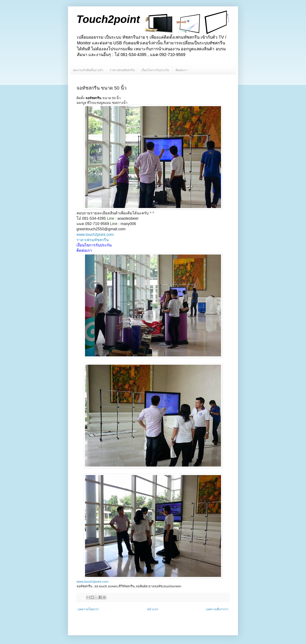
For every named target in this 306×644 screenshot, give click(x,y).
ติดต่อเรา (181, 70)
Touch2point (108, 19)
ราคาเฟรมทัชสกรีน (122, 70)
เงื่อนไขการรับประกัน (155, 70)
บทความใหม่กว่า (88, 609)
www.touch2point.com (95, 235)
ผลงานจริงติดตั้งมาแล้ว (88, 70)
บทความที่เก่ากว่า (217, 609)
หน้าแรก (153, 609)
